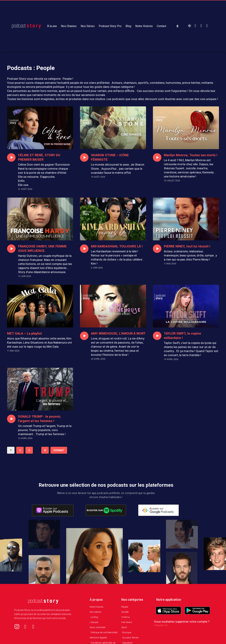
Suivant (59, 454)
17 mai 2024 (170, 264)
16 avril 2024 (25, 442)
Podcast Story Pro (110, 26)
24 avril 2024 (98, 363)
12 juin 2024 (25, 276)
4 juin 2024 (97, 272)
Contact (161, 26)
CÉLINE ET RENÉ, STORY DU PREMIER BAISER (41, 157)
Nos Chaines (69, 26)
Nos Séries (88, 26)
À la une (52, 26)
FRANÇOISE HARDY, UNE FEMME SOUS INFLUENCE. (45, 248)
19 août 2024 (98, 177)
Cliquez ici (161, 629)
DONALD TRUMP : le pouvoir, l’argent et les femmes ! (42, 423)
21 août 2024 (25, 189)
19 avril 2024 (171, 359)
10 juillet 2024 (172, 185)
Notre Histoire (144, 26)
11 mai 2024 (13, 351)
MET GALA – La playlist (27, 333)
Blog (128, 26)
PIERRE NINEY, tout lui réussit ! (190, 246)
